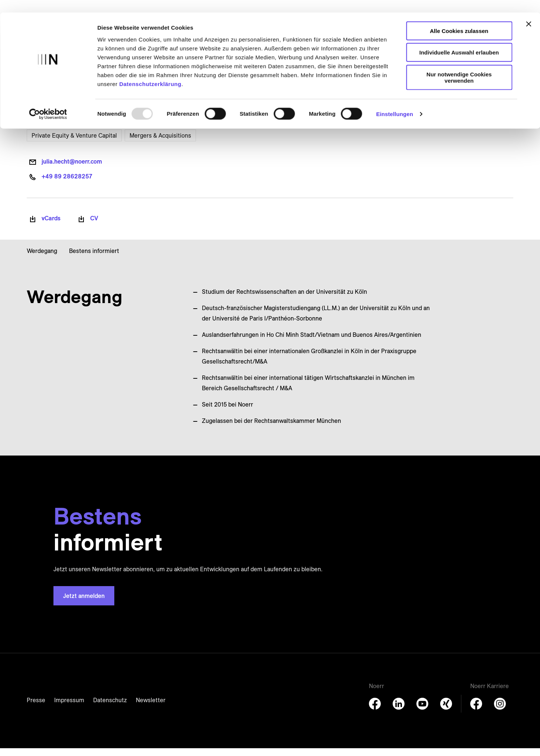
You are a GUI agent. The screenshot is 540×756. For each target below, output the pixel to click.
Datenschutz (110, 708)
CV (94, 226)
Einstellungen (395, 101)
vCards (51, 226)
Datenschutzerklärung (150, 71)
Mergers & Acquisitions (160, 143)
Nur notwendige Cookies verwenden (459, 65)
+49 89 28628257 (67, 184)
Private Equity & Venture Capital (74, 143)
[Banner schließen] (528, 11)
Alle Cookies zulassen (459, 18)
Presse (36, 708)
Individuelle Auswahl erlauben (459, 40)
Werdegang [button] (42, 258)
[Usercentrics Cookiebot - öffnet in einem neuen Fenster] (48, 102)
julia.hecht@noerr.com (72, 169)
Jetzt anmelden (84, 604)
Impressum (69, 708)
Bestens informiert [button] (94, 258)
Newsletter (151, 708)
